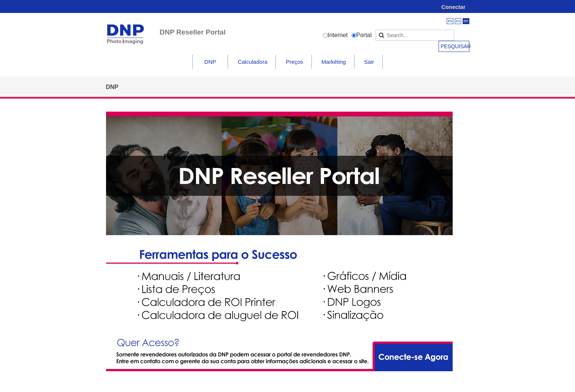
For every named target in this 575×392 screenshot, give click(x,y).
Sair (369, 62)
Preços (295, 62)
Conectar (453, 7)
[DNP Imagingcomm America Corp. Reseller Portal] (125, 29)
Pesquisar (455, 46)
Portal (364, 35)
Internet (338, 35)
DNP (210, 62)
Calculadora (252, 62)
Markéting (334, 62)
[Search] (415, 35)
